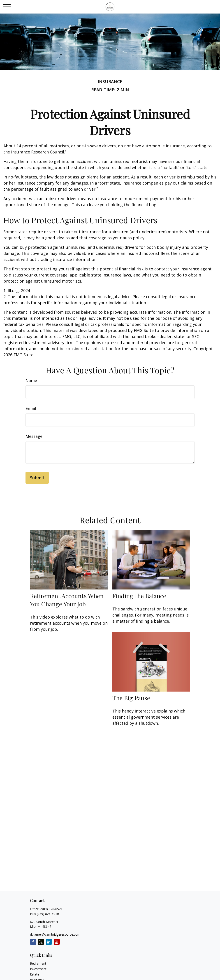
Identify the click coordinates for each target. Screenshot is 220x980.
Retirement (38, 963)
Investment (38, 969)
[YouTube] (57, 942)
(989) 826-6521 (51, 909)
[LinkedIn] (49, 942)
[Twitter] (41, 942)
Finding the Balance (139, 596)
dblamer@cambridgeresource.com (55, 934)
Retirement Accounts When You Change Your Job (67, 600)
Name (31, 380)
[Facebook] (33, 942)
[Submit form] (37, 478)
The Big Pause (131, 698)
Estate (35, 974)
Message (34, 436)
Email (31, 408)
